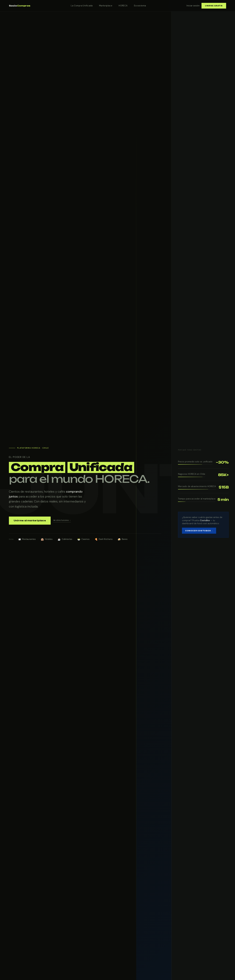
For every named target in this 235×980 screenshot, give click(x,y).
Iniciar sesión (193, 6)
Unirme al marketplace (30, 521)
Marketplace (106, 6)
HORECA (123, 6)
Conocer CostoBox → (199, 531)
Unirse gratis (214, 6)
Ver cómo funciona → (62, 520)
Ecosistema (140, 6)
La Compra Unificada (82, 6)
